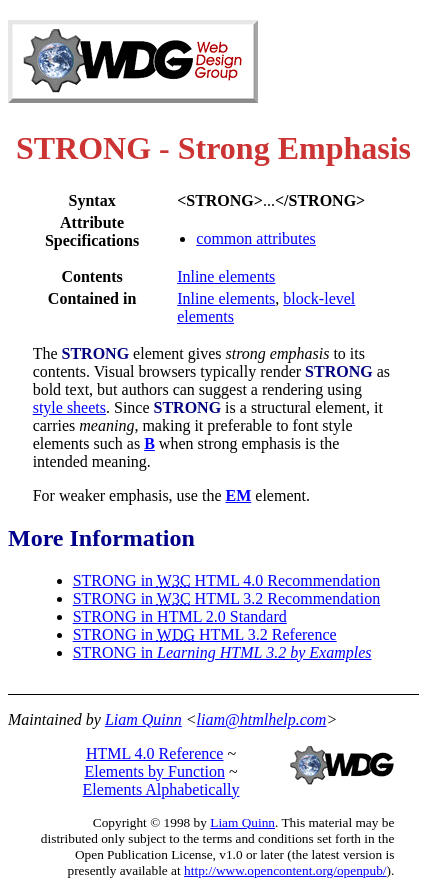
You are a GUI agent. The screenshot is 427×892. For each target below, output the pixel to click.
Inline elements (226, 276)
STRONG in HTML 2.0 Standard (180, 616)
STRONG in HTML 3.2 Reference (205, 634)
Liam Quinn (143, 719)
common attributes (256, 238)
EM (239, 495)
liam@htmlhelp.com (262, 719)
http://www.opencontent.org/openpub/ (285, 870)
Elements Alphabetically (161, 789)
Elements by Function (154, 771)
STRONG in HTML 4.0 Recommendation (227, 580)
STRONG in (222, 652)
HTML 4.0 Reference (155, 753)
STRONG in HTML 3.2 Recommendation (227, 598)
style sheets (69, 407)
